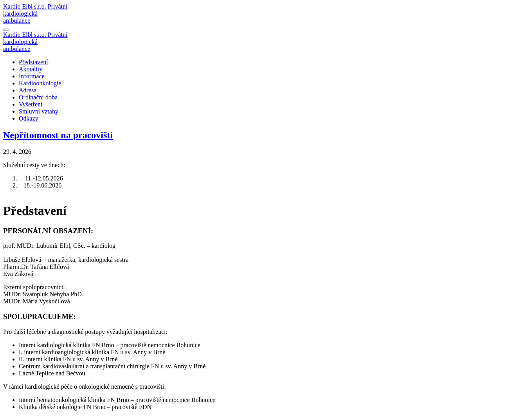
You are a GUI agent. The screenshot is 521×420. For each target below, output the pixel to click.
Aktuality (31, 69)
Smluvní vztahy (39, 111)
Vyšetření (31, 104)
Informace (32, 76)
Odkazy (29, 118)
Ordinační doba (38, 97)
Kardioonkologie (40, 83)
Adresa (28, 90)
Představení (33, 62)
